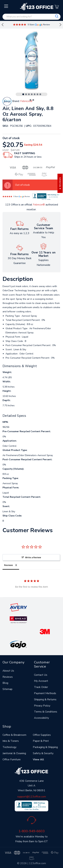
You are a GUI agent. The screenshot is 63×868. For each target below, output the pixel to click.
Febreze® (39, 205)
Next (60, 25)
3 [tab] (29, 94)
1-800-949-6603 (31, 831)
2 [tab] (26, 94)
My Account (41, 681)
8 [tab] (30, 100)
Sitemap (7, 689)
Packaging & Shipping (45, 747)
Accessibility (41, 718)
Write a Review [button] (33, 557)
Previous (3, 25)
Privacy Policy (42, 706)
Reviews (8, 677)
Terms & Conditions (46, 712)
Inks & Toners (11, 741)
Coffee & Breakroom (14, 735)
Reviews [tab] (9, 565)
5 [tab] (35, 94)
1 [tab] (23, 94)
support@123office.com (32, 797)
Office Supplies (42, 735)
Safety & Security (43, 753)
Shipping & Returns (45, 699)
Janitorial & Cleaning (14, 753)
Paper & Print (41, 741)
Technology (9, 747)
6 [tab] (38, 94)
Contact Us (41, 675)
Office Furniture (12, 759)
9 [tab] (33, 100)
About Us (8, 671)
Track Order (41, 687)
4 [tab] (32, 94)
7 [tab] (40, 94)
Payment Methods (45, 693)
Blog (5, 683)
